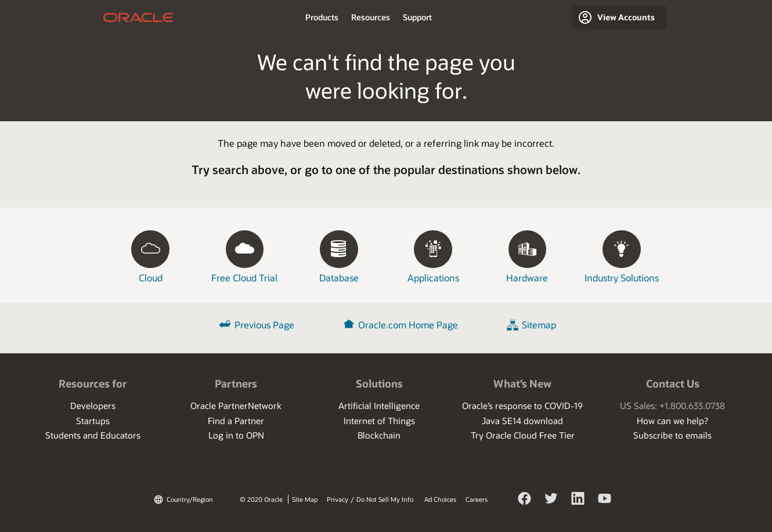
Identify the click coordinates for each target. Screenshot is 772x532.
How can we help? (672, 421)
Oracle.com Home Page (408, 325)
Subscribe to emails (672, 435)
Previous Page (264, 325)
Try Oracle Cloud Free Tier (523, 435)
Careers (477, 499)
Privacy (338, 499)
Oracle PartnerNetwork (236, 406)
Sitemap (539, 325)
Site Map (305, 499)
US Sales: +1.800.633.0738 (672, 406)
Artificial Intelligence (379, 406)
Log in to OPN (236, 435)
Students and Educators (93, 435)
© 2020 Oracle (261, 499)
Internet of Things (379, 421)
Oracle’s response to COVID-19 (522, 406)
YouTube (605, 507)
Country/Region (190, 499)
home (138, 17)
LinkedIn (578, 507)
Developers (93, 406)
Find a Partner (236, 421)
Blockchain (379, 435)
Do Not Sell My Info (385, 499)
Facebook (525, 507)
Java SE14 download (522, 421)
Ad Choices (440, 499)
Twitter (551, 507)
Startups (93, 421)
